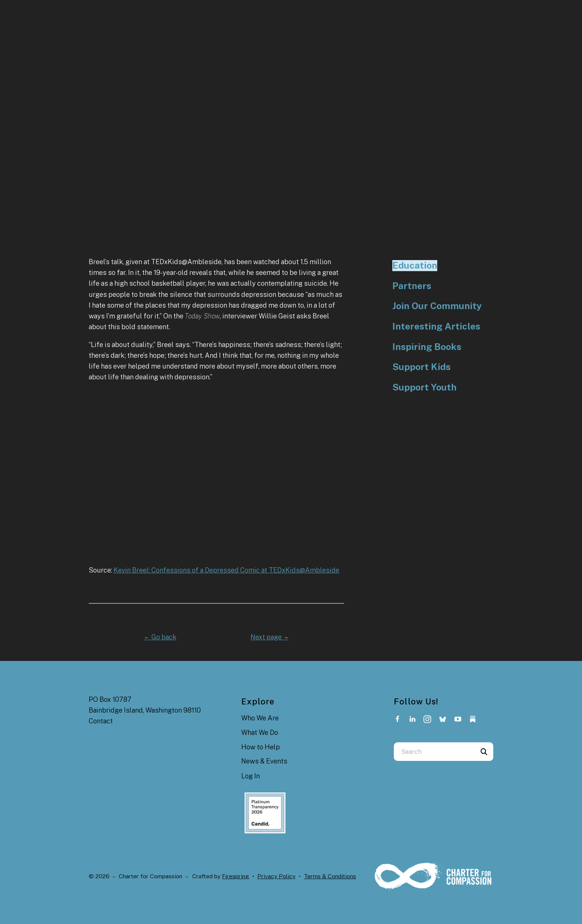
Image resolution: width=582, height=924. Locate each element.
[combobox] (434, 752)
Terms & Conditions (330, 876)
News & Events (264, 761)
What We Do (260, 732)
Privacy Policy (276, 876)
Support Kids (421, 367)
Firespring (236, 876)
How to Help (261, 747)
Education (415, 265)
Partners (412, 286)
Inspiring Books (427, 347)
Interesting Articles (436, 326)
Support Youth (424, 387)
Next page (269, 637)
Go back (160, 637)
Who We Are (260, 718)
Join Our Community (437, 306)
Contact (101, 721)
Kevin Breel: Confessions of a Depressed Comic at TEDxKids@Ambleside (226, 570)
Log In (251, 776)
